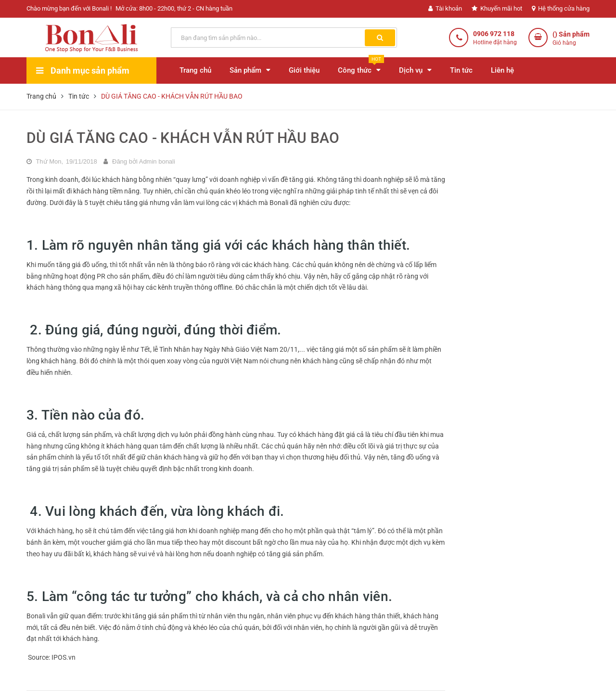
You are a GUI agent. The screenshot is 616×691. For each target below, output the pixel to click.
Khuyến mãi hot (497, 8)
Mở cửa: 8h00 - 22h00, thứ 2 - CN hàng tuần (174, 8)
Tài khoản (445, 8)
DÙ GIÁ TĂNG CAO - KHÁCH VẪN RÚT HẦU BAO (183, 138)
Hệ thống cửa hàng (561, 8)
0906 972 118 (494, 34)
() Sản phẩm (571, 39)
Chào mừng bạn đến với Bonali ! (69, 8)
